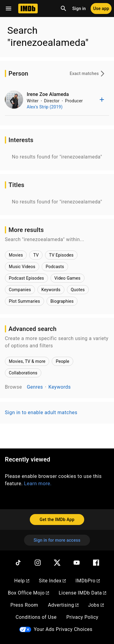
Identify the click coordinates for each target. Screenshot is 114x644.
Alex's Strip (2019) (45, 107)
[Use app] (101, 9)
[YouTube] (77, 563)
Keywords (60, 387)
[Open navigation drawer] (9, 9)
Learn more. (38, 484)
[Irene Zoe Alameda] (14, 100)
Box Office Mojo (28, 593)
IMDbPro (88, 581)
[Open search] (64, 9)
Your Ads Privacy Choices (63, 629)
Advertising (63, 605)
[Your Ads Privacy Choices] (25, 630)
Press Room (24, 605)
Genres (35, 387)
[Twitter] (57, 563)
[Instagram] (38, 563)
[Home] (28, 9)
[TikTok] (18, 563)
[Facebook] (96, 563)
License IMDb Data (82, 593)
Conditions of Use (36, 617)
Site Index (52, 581)
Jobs (96, 605)
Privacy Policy (82, 617)
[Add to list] (102, 100)
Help (22, 581)
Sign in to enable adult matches (41, 412)
